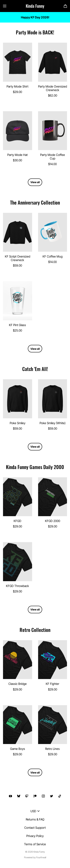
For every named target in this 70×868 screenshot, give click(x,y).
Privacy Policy (35, 836)
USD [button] (35, 811)
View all (35, 182)
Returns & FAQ (35, 819)
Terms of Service (35, 844)
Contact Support (35, 828)
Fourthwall (41, 857)
